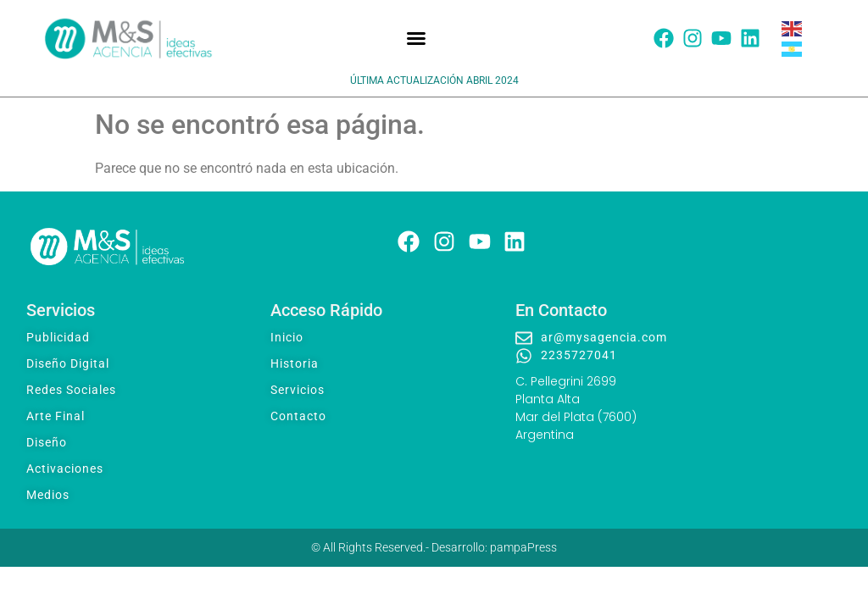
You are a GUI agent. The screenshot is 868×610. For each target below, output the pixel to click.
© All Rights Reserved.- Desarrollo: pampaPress (434, 547)
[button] (416, 38)
